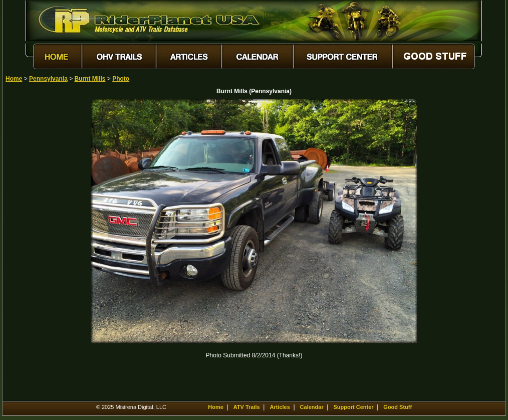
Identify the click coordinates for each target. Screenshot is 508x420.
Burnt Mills (90, 79)
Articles (280, 407)
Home (14, 79)
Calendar (312, 407)
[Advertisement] (41, 249)
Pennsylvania (48, 79)
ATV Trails (247, 407)
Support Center (353, 407)
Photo (121, 79)
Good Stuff (398, 407)
